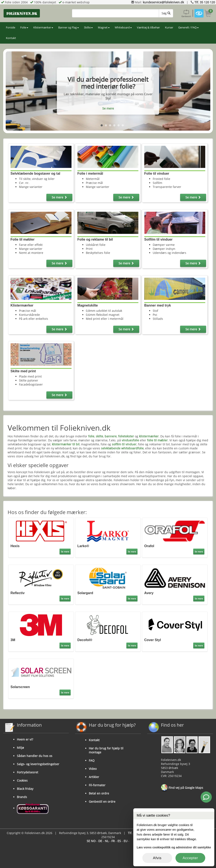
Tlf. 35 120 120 (205, 2)
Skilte (88, 27)
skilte (99, 436)
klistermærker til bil (66, 444)
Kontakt (11, 38)
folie (91, 436)
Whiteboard (123, 27)
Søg (166, 13)
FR (113, 841)
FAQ (92, 760)
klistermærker (149, 436)
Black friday (25, 789)
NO (93, 841)
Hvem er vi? (25, 739)
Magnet (104, 27)
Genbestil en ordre (102, 802)
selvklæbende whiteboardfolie (122, 448)
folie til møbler (157, 440)
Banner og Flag (69, 27)
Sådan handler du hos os (35, 756)
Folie (24, 27)
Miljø (20, 748)
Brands (22, 797)
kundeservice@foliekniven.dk (163, 2)
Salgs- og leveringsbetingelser (38, 764)
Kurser (169, 27)
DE (100, 841)
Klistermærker (43, 27)
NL (107, 841)
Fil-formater (97, 785)
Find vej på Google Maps (182, 788)
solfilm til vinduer (124, 444)
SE (88, 841)
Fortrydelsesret (28, 772)
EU (126, 841)
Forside (11, 27)
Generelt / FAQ (188, 27)
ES (119, 841)
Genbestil (186, 13)
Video (93, 769)
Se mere (108, 108)
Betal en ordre (99, 793)
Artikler (94, 777)
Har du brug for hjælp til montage (106, 750)
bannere (111, 436)
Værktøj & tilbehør (148, 27)
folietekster (126, 436)
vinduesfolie (130, 440)
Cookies (22, 780)
